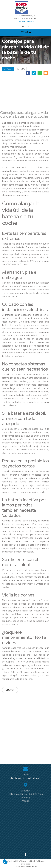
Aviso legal (11, 861)
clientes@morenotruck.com (26, 778)
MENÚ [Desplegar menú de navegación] (26, 32)
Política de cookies (26, 861)
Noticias (21, 69)
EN (28, 26)
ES (23, 26)
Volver (10, 690)
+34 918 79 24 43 (26, 21)
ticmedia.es (32, 867)
